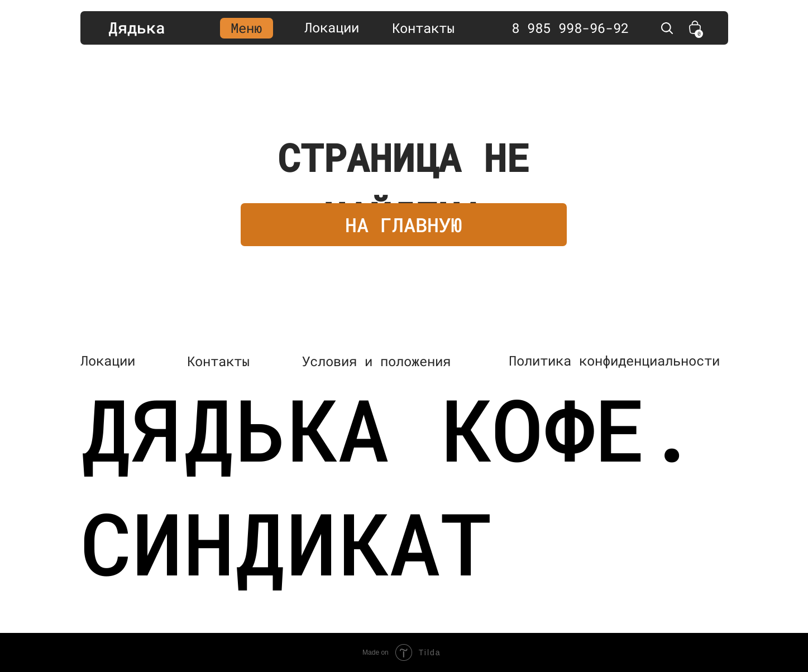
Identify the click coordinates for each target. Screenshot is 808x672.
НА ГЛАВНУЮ (404, 224)
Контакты (423, 28)
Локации (332, 27)
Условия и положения (376, 361)
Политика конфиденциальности (614, 361)
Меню (246, 28)
